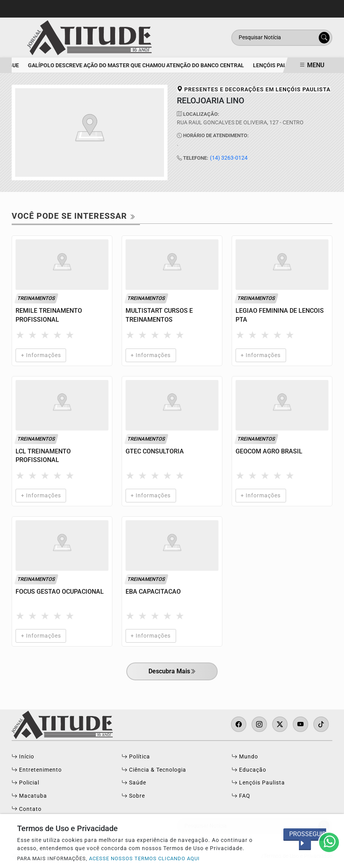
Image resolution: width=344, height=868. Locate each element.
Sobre (133, 796)
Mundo (245, 757)
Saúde (134, 783)
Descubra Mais (172, 672)
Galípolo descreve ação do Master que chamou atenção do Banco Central (139, 65)
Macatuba (29, 796)
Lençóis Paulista (258, 783)
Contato (27, 809)
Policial (25, 783)
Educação (249, 770)
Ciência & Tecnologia (154, 770)
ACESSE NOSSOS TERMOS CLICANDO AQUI (144, 858)
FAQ (241, 796)
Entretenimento (37, 770)
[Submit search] (324, 38)
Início (23, 757)
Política (136, 757)
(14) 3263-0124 (229, 158)
